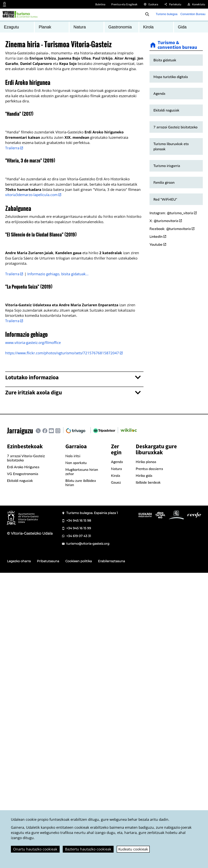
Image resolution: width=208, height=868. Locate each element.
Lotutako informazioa (32, 673)
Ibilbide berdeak (148, 778)
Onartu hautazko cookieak (35, 849)
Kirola (116, 771)
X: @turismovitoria (166, 221)
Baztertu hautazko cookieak (88, 849)
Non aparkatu (76, 758)
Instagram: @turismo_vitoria (173, 213)
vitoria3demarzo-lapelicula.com (33, 342)
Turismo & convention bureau (177, 45)
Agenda (117, 757)
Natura (116, 764)
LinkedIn (158, 236)
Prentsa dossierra (149, 764)
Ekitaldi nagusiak (20, 776)
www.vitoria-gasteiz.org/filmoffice (33, 638)
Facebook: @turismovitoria (172, 229)
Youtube (158, 244)
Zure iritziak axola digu (34, 688)
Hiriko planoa (146, 757)
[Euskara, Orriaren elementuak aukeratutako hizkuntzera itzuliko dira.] (151, 4)
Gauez (116, 778)
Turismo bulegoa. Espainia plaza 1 (92, 808)
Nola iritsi (73, 751)
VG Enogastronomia (23, 769)
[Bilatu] (147, 14)
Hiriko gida (144, 771)
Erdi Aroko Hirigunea (23, 762)
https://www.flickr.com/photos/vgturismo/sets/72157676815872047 (64, 648)
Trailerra (14, 222)
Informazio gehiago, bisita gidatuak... (58, 495)
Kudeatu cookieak (133, 849)
